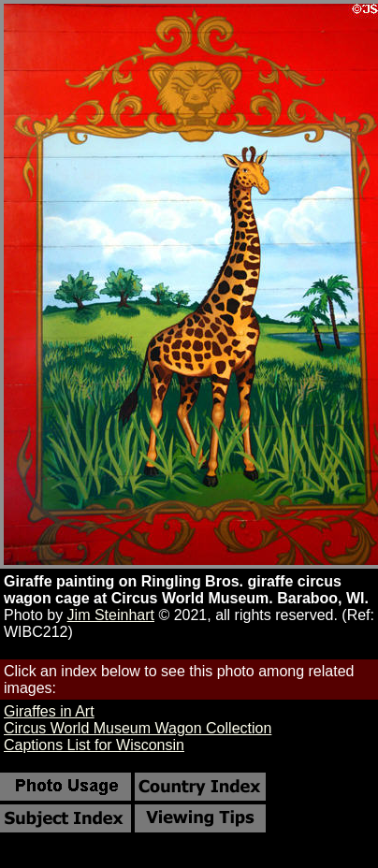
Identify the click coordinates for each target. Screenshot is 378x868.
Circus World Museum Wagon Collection (138, 728)
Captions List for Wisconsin (94, 745)
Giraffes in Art (49, 711)
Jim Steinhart (111, 615)
